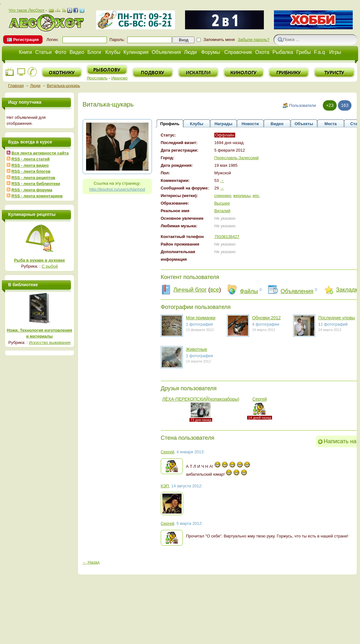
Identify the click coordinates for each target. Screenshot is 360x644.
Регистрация (26, 40)
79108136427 (227, 237)
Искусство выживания (50, 342)
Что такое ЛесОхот (26, 10)
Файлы (249, 291)
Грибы (304, 52)
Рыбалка (283, 52)
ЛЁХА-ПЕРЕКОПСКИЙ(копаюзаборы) (201, 399)
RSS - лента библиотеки (36, 184)
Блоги (94, 52)
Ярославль (97, 78)
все (215, 290)
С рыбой (50, 266)
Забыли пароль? (253, 40)
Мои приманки (201, 318)
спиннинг (223, 196)
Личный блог (190, 290)
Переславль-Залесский (237, 158)
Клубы (113, 52)
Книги (26, 52)
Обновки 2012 (267, 318)
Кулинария (136, 52)
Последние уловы (337, 318)
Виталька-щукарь (64, 86)
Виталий (222, 211)
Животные (197, 349)
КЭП (165, 486)
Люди (190, 52)
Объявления (166, 52)
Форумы (211, 52)
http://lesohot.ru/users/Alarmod (117, 189)
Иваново (119, 78)
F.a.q (319, 52)
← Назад (91, 562)
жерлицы (242, 196)
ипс (256, 196)
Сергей (259, 399)
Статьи (44, 52)
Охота (262, 52)
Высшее (222, 203)
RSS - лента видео (30, 165)
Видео (77, 52)
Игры (335, 52)
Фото (61, 52)
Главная (16, 86)
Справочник (238, 52)
